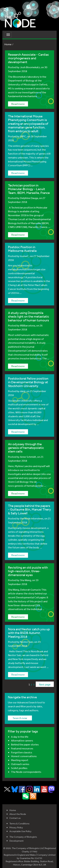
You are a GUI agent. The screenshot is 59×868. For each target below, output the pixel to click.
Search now (20, 718)
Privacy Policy (16, 827)
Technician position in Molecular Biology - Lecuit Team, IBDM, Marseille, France (29, 189)
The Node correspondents (26, 772)
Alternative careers (22, 740)
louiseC (24, 256)
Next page (45, 685)
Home (8, 44)
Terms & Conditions (19, 823)
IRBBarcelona (28, 325)
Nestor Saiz (27, 642)
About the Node (18, 814)
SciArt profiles (19, 768)
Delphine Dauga (29, 198)
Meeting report (20, 760)
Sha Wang (25, 580)
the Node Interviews (32, 518)
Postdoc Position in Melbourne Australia (22, 249)
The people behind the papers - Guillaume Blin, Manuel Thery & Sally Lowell (29, 509)
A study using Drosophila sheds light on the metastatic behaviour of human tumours (29, 316)
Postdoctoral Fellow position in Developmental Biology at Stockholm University (28, 382)
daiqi (23, 391)
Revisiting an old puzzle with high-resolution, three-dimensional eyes (28, 571)
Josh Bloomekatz (30, 67)
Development (17, 841)
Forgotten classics (22, 752)
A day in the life (20, 737)
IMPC (23, 136)
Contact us (15, 818)
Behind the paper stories (25, 744)
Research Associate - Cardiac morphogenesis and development (28, 58)
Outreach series (20, 764)
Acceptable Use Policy (20, 831)
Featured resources (22, 748)
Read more (18, 104)
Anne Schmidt (28, 457)
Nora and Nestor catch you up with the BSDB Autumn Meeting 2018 (29, 633)
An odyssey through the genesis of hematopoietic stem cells (26, 448)
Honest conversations (24, 756)
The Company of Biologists (23, 837)
